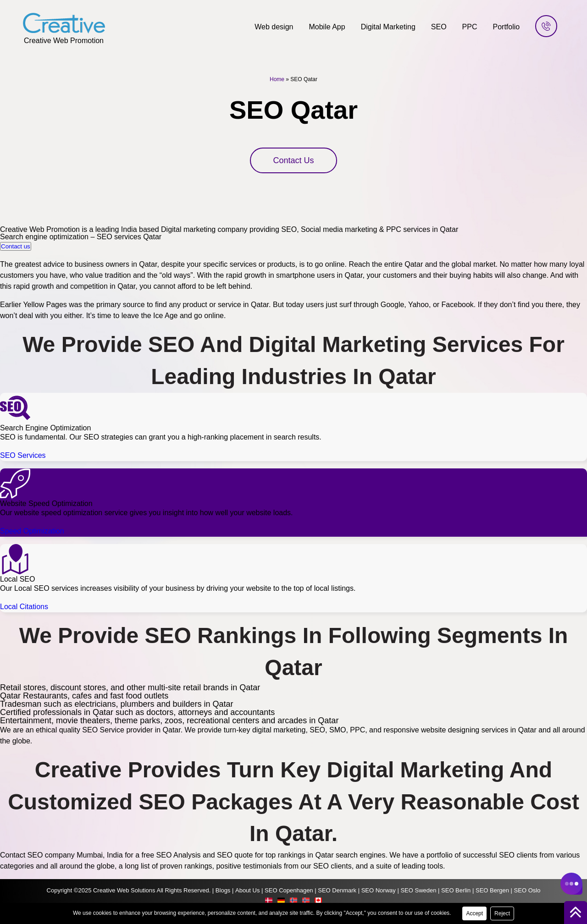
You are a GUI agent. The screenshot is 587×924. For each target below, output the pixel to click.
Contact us (16, 246)
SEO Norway (379, 890)
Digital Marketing (388, 27)
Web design (274, 27)
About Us (247, 890)
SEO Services (23, 455)
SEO (439, 27)
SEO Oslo (527, 890)
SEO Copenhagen (289, 890)
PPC (470, 27)
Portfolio (507, 27)
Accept (474, 913)
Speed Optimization (32, 531)
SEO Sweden (418, 890)
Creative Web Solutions (124, 890)
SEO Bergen (492, 890)
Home (277, 79)
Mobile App (327, 27)
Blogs (223, 890)
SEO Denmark (337, 890)
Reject (502, 913)
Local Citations (24, 607)
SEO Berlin (456, 890)
